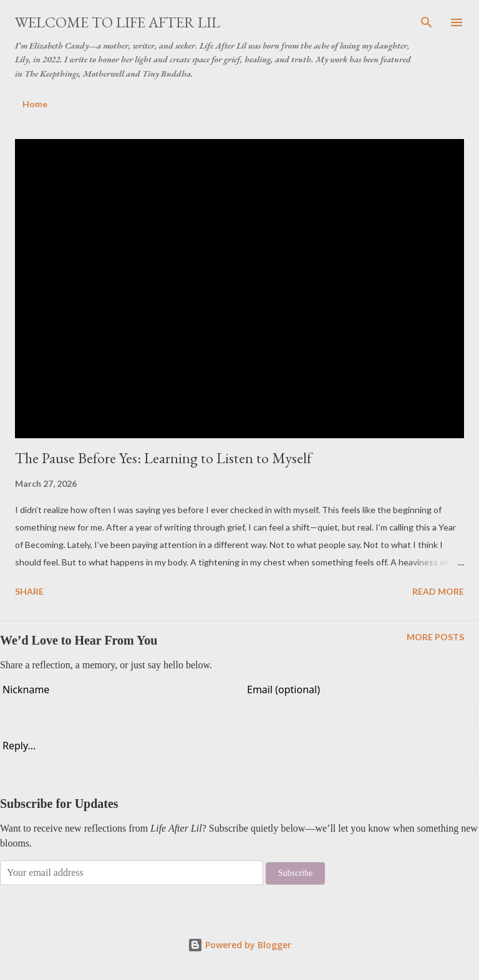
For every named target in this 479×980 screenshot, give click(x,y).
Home (35, 104)
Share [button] (29, 591)
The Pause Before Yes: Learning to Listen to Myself (163, 458)
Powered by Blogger (239, 945)
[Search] (427, 22)
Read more (438, 591)
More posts (435, 637)
